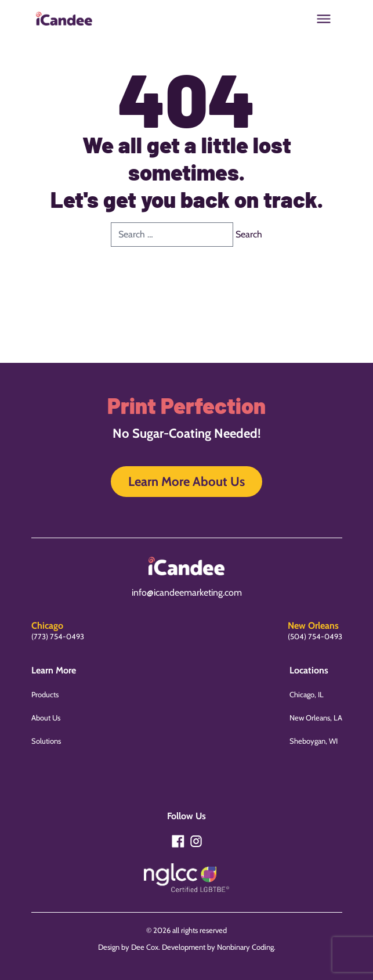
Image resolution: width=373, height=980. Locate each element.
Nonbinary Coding (245, 947)
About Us (46, 718)
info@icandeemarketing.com (187, 592)
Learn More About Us (186, 482)
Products (45, 694)
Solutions (46, 741)
